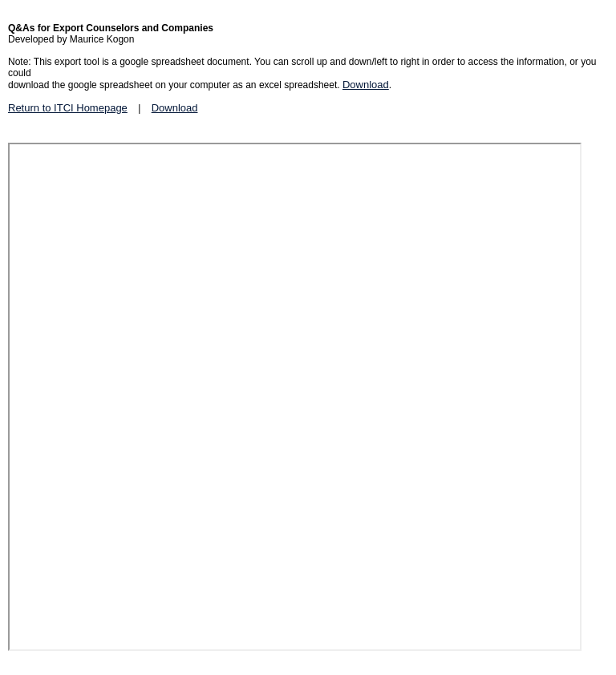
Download (366, 85)
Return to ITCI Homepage (68, 108)
